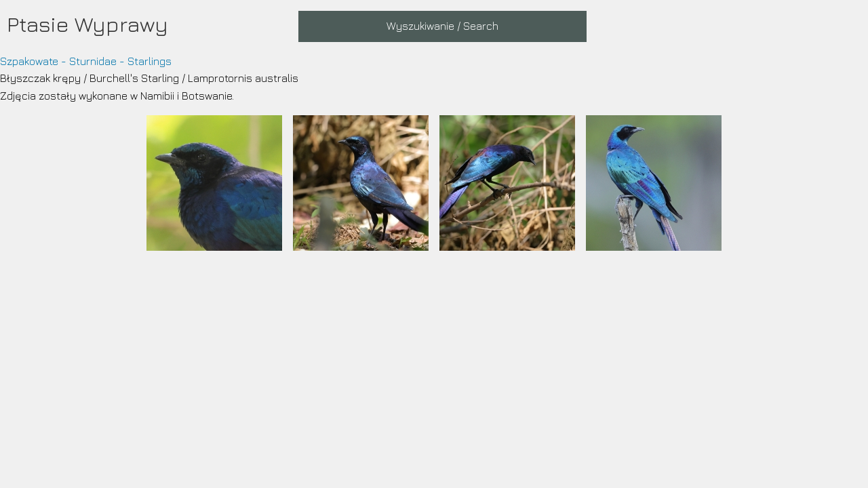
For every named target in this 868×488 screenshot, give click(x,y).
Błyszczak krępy (40, 78)
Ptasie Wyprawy (87, 24)
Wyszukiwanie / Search (442, 26)
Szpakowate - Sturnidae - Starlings (86, 61)
